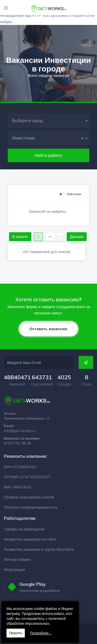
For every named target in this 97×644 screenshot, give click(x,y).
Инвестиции (74, 194)
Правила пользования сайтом (29, 497)
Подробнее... (41, 633)
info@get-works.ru (20, 431)
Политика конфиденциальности (31, 507)
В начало (20, 237)
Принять (16, 633)
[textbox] (48, 121)
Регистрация (14, 570)
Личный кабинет (17, 560)
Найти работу (48, 155)
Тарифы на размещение (24, 529)
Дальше (77, 237)
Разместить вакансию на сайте (30, 539)
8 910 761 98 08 (17, 443)
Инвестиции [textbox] (48, 138)
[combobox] (48, 121)
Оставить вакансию (48, 329)
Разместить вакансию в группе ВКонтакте (39, 549)
